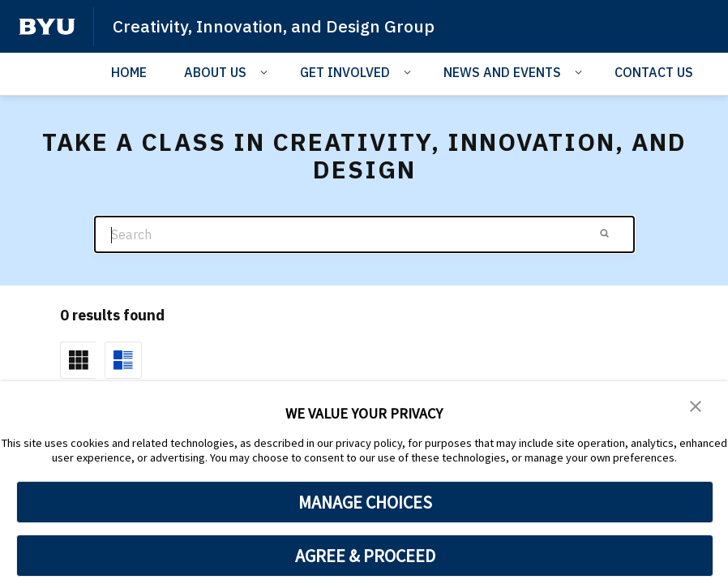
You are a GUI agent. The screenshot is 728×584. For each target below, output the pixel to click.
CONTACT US (654, 72)
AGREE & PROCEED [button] (365, 556)
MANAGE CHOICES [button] (365, 502)
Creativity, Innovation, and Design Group (274, 26)
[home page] (47, 27)
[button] (696, 405)
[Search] (364, 235)
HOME (129, 72)
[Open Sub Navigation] (266, 71)
